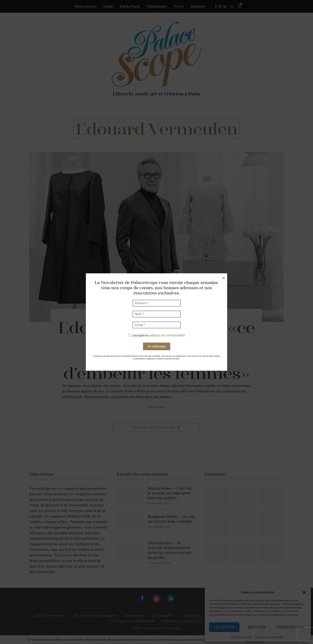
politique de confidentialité (167, 335)
